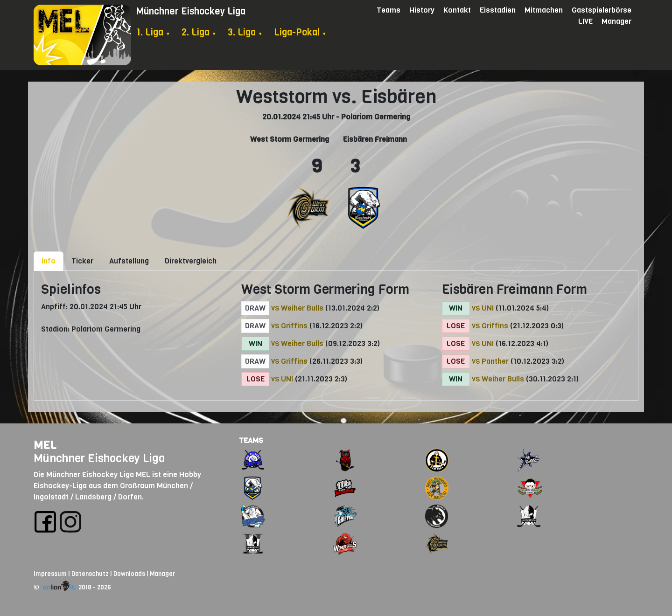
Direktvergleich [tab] (191, 261)
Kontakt (457, 10)
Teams (388, 10)
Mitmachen (544, 10)
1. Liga (153, 32)
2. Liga (199, 32)
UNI (287, 379)
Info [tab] (49, 261)
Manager (616, 21)
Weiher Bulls (302, 308)
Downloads (129, 574)
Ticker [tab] (82, 261)
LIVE (585, 21)
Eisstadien (498, 10)
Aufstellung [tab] (129, 261)
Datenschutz (90, 574)
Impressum (50, 574)
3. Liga (245, 32)
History (422, 10)
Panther (495, 361)
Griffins (294, 326)
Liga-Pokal (300, 32)
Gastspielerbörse (602, 10)
